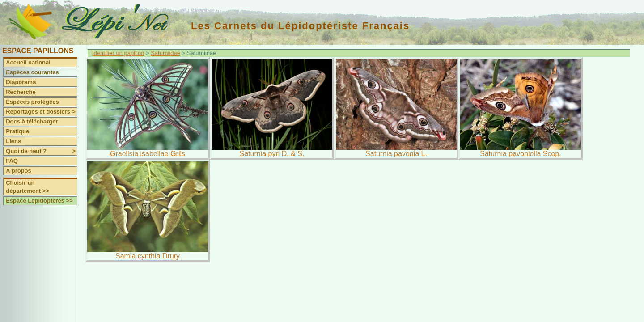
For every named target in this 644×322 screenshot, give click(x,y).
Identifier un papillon (118, 53)
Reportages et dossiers (41, 112)
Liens (13, 141)
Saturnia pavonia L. (396, 154)
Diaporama (21, 82)
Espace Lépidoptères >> (39, 201)
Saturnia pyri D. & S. (272, 154)
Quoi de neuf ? (41, 151)
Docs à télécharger (32, 121)
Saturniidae (165, 53)
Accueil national (28, 62)
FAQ (12, 161)
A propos (19, 171)
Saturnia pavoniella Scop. (520, 154)
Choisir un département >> (28, 187)
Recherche (21, 92)
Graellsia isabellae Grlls (148, 154)
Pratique (17, 131)
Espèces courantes (32, 72)
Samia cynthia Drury (148, 256)
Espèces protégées (32, 102)
